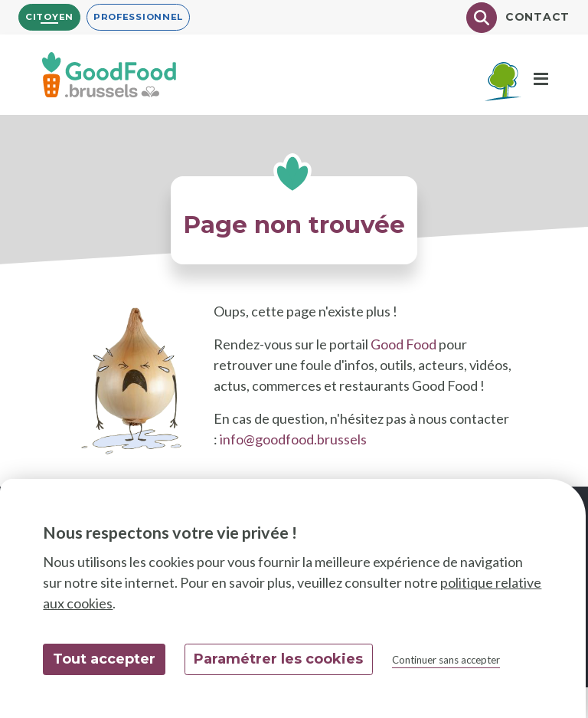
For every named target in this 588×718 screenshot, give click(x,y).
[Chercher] (482, 18)
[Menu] (541, 80)
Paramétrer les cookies (278, 659)
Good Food (403, 344)
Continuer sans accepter (446, 660)
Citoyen (49, 17)
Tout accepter (104, 659)
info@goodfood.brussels (293, 439)
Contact (537, 17)
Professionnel (138, 17)
